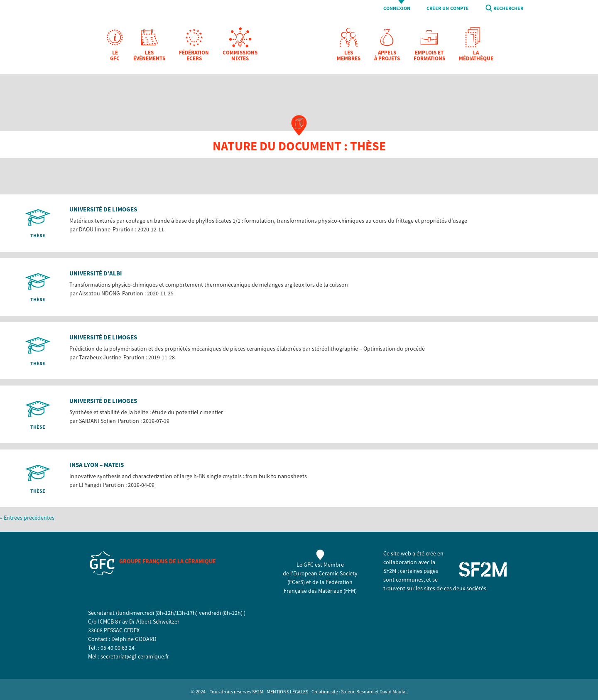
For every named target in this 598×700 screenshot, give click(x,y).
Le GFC (115, 56)
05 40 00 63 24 (118, 648)
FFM (350, 591)
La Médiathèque (476, 56)
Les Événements (149, 56)
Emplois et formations (429, 56)
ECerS (296, 582)
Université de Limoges (103, 209)
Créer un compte (448, 9)
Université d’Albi (96, 273)
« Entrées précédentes (27, 518)
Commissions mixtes (240, 56)
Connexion (397, 9)
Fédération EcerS (194, 56)
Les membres (349, 56)
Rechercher (508, 9)
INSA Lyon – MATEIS (97, 465)
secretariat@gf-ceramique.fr (135, 656)
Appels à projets (387, 56)
